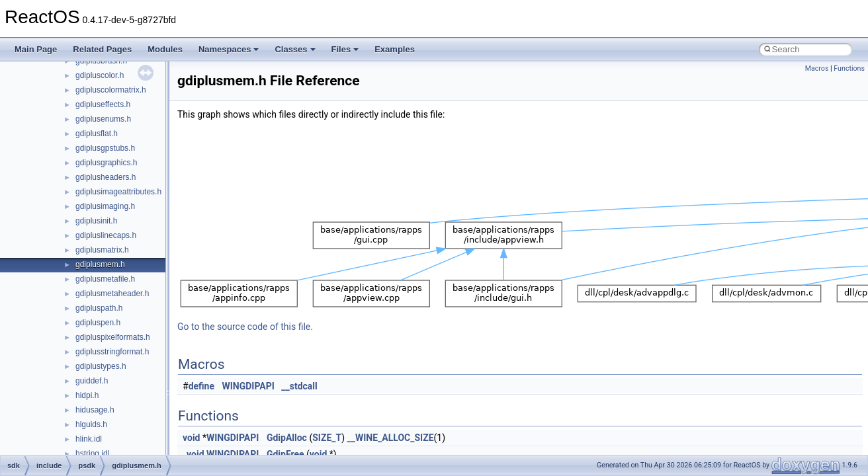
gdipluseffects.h (103, 104)
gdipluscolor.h (100, 75)
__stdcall (299, 386)
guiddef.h (92, 381)
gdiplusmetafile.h (105, 279)
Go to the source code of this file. (245, 327)
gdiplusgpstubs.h (105, 148)
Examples (395, 49)
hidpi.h (87, 395)
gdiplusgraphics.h (106, 163)
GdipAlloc (287, 438)
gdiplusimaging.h (105, 206)
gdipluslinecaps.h (106, 235)
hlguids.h (91, 424)
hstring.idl (92, 454)
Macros (817, 68)
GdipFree (285, 454)
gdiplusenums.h (103, 119)
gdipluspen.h (98, 323)
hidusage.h (95, 410)
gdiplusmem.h (100, 264)
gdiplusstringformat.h (112, 352)
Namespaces (229, 49)
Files (345, 49)
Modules (165, 49)
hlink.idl (89, 439)
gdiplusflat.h (97, 134)
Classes (295, 49)
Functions (849, 68)
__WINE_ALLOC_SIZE (391, 438)
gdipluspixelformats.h (113, 337)
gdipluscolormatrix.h (111, 90)
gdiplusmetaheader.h (112, 294)
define (201, 386)
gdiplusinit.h (96, 221)
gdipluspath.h (99, 308)
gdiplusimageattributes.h (118, 192)
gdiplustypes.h (101, 366)
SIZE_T (327, 438)
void (191, 438)
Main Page (36, 49)
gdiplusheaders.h (106, 177)
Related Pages (102, 49)
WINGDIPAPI (248, 386)
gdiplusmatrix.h (102, 250)
